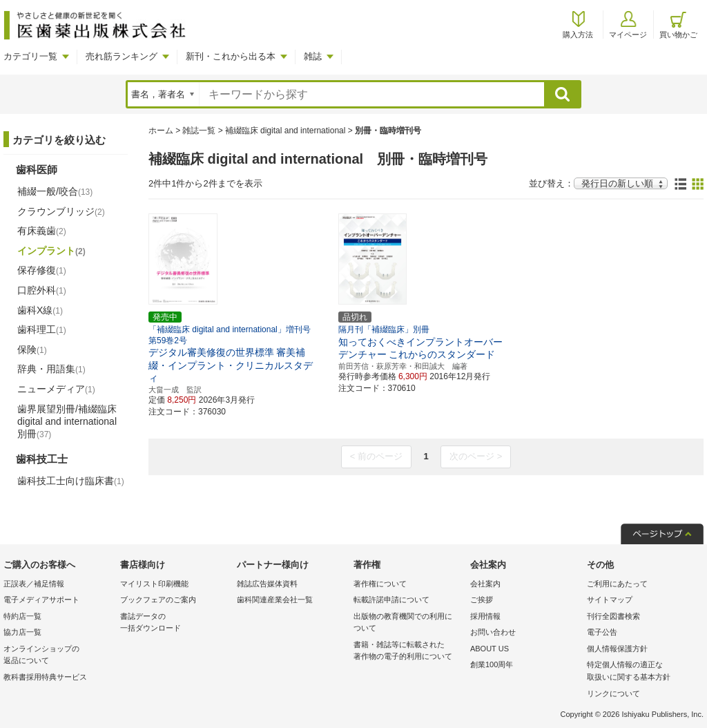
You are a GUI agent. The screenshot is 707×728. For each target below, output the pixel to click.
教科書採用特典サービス (45, 677)
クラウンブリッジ (61, 211)
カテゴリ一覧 (30, 56)
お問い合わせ (493, 632)
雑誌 (313, 56)
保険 (32, 349)
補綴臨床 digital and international (285, 131)
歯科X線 (40, 310)
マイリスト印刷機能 (154, 584)
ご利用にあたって (617, 584)
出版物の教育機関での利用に (408, 623)
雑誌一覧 (199, 131)
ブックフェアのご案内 (158, 600)
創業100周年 (492, 664)
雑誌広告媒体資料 (267, 584)
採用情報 (485, 616)
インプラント (51, 251)
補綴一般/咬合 (55, 191)
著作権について (380, 584)
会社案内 (485, 584)
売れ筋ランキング (122, 56)
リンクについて (613, 693)
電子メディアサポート (41, 600)
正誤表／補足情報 (34, 584)
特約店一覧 (22, 616)
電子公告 (602, 632)
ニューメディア (56, 389)
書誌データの (175, 623)
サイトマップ (610, 600)
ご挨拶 (482, 600)
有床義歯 (42, 231)
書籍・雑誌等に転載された (408, 652)
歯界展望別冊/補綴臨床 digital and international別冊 (67, 421)
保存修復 (42, 270)
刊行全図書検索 (613, 616)
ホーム (161, 131)
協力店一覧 (22, 632)
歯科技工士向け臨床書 (71, 481)
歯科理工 (42, 329)
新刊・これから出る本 (231, 56)
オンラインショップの (58, 656)
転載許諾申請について (391, 600)
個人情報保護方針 (617, 649)
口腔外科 (42, 290)
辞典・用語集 (51, 369)
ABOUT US (490, 649)
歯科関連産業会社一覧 (275, 600)
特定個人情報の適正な (642, 672)
